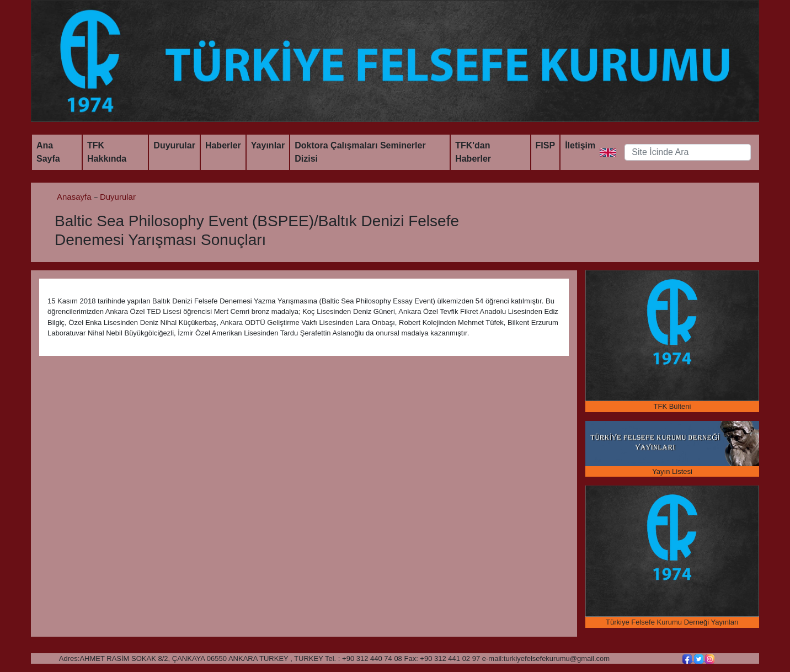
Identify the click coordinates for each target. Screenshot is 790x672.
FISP (546, 145)
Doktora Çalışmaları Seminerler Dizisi (360, 152)
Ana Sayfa (48, 152)
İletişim (580, 145)
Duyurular (174, 145)
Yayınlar (268, 145)
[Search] (688, 152)
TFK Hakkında (107, 152)
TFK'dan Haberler (473, 152)
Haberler (223, 145)
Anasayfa (75, 197)
